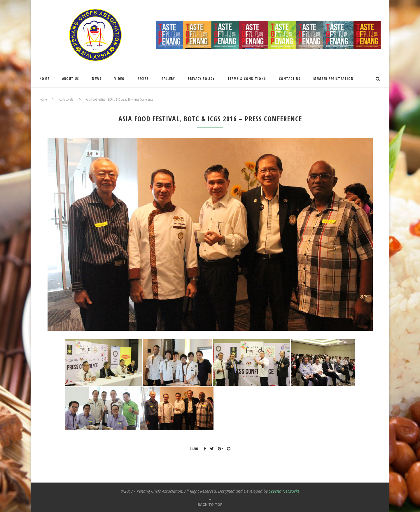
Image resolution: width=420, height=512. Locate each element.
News (97, 79)
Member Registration (333, 79)
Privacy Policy (201, 79)
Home (44, 79)
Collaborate (66, 99)
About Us (71, 79)
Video (119, 79)
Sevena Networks (284, 491)
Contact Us (290, 79)
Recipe (143, 79)
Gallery (168, 79)
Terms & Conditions (247, 79)
